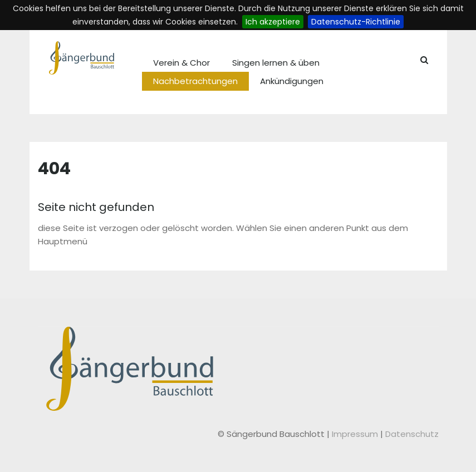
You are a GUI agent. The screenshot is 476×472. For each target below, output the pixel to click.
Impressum (356, 434)
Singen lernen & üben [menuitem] (276, 63)
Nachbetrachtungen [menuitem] (195, 81)
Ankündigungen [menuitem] (292, 81)
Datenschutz (412, 434)
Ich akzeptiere (273, 22)
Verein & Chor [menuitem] (181, 63)
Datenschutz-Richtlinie (356, 22)
